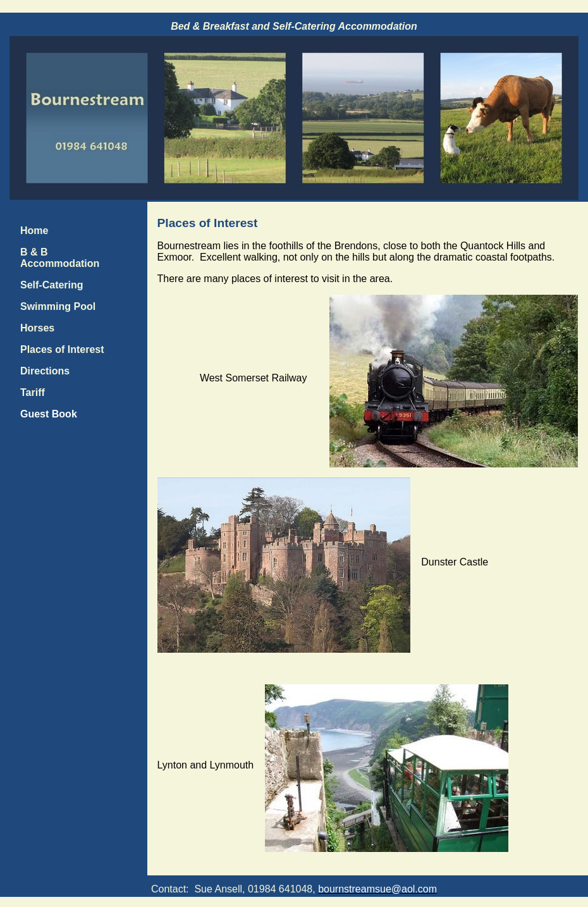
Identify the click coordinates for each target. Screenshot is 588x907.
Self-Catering (52, 285)
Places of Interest (62, 349)
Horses (37, 328)
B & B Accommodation (60, 258)
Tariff (33, 392)
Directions (45, 371)
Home (34, 231)
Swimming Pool (58, 306)
